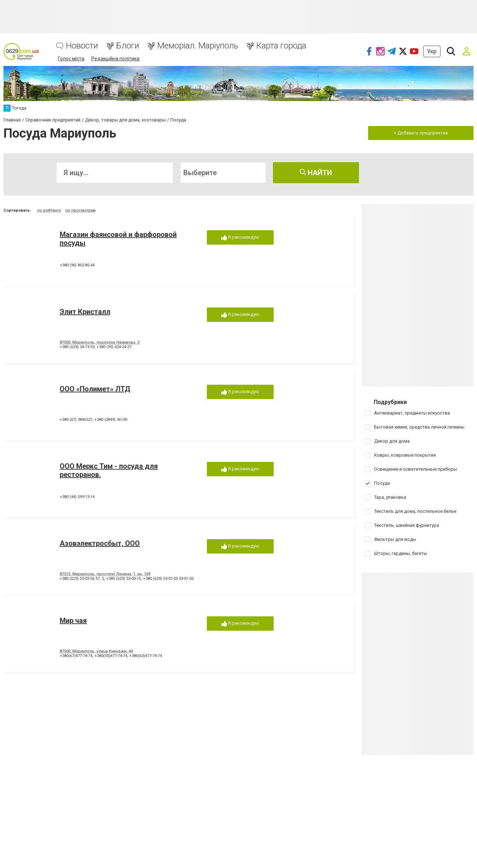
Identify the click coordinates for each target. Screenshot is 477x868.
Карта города (281, 46)
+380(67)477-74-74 (76, 656)
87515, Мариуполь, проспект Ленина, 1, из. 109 (105, 574)
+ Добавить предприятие (421, 133)
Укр (432, 51)
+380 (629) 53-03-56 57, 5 (82, 579)
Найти (316, 173)
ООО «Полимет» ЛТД (95, 389)
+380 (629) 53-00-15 (123, 579)
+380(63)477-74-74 (146, 656)
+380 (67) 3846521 (76, 420)
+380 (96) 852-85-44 (77, 265)
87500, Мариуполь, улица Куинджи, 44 (96, 651)
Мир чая (73, 621)
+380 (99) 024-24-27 (114, 347)
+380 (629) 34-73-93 (77, 347)
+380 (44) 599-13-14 (77, 497)
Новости (82, 46)
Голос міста (71, 59)
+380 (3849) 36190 (111, 420)
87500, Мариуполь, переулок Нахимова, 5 (100, 342)
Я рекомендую (240, 237)
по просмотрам (80, 210)
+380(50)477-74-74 (111, 656)
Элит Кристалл (85, 312)
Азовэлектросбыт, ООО (100, 543)
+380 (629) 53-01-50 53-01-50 (168, 579)
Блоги (128, 46)
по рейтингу (49, 210)
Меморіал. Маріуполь (198, 46)
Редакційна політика (115, 59)
